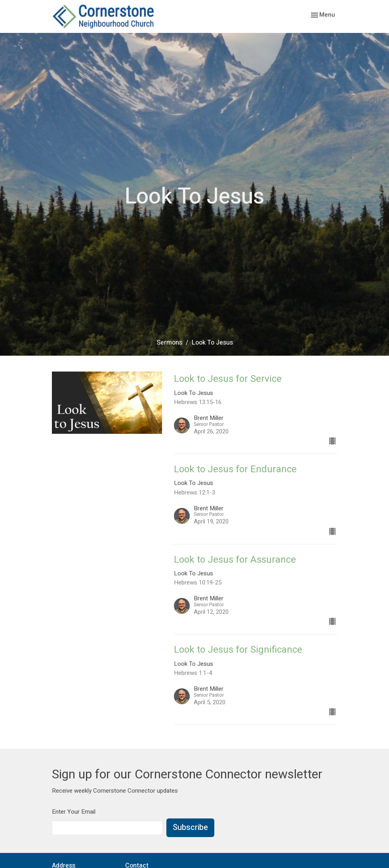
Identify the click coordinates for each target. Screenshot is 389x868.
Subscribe (190, 827)
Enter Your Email (74, 812)
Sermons (169, 343)
